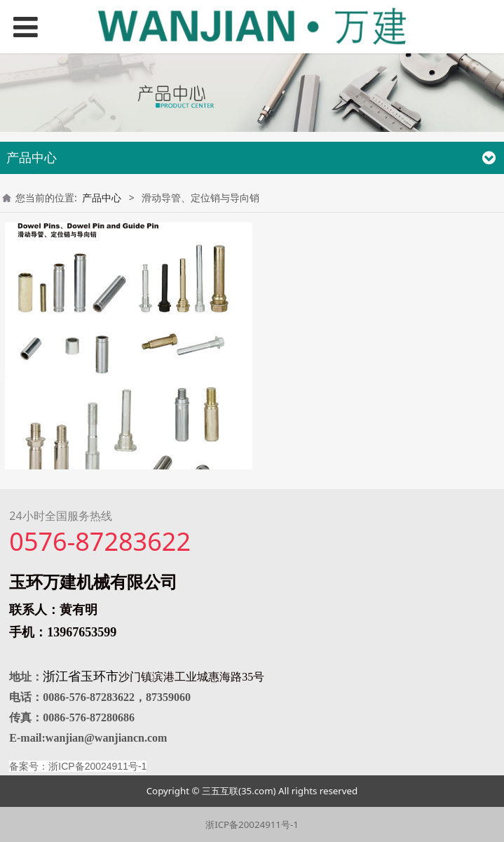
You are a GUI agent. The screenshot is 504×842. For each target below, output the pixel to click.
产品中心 (102, 198)
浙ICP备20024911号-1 (252, 824)
